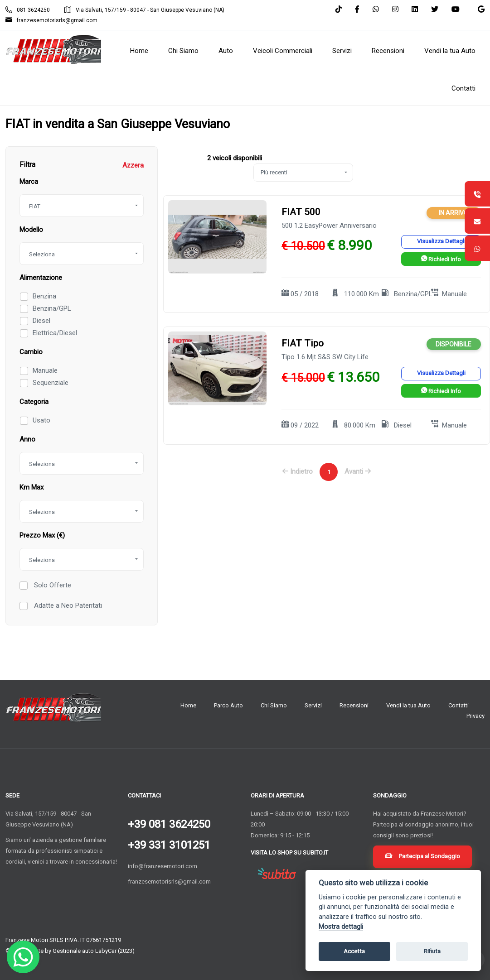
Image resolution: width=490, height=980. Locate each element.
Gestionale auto (73, 951)
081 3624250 (28, 10)
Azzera (133, 165)
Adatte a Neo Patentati (67, 605)
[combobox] (82, 206)
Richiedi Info (441, 259)
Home (188, 705)
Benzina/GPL (52, 308)
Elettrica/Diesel (55, 333)
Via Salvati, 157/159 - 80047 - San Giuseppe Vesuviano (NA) (144, 10)
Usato (41, 420)
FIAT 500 (301, 212)
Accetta (354, 951)
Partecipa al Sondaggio (422, 857)
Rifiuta (432, 951)
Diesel (41, 321)
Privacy (475, 716)
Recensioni (354, 705)
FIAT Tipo (303, 343)
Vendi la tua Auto (408, 705)
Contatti (458, 705)
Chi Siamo (274, 705)
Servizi (313, 705)
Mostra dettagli (341, 927)
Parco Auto (228, 705)
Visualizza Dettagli (441, 241)
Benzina (44, 296)
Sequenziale (51, 383)
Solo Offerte (52, 585)
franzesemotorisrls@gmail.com (51, 20)
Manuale (45, 370)
